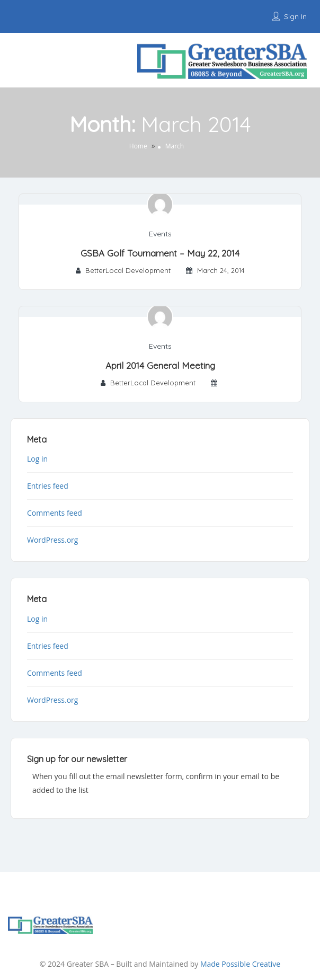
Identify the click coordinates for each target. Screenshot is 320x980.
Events (160, 234)
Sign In (295, 16)
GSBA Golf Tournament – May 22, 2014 (160, 253)
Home (138, 145)
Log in (37, 459)
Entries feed (48, 486)
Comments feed (55, 513)
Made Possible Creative (240, 964)
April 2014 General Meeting (160, 365)
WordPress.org (52, 540)
